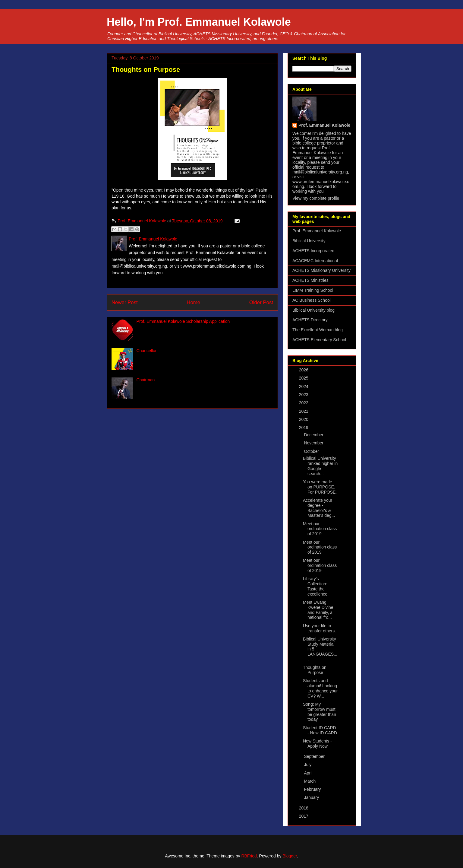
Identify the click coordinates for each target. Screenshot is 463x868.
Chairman (146, 380)
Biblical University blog (313, 310)
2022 (304, 403)
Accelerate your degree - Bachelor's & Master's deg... (319, 508)
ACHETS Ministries (310, 280)
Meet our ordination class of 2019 (320, 529)
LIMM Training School (313, 290)
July (308, 765)
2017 (304, 816)
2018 (304, 808)
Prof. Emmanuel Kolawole (324, 125)
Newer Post (125, 302)
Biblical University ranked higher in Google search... (320, 466)
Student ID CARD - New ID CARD (320, 730)
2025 (304, 378)
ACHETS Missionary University (321, 270)
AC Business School (312, 300)
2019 (304, 428)
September (315, 756)
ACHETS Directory (310, 320)
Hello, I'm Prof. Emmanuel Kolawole (199, 22)
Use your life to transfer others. (319, 628)
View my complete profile (316, 198)
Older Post (261, 302)
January (312, 797)
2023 (304, 395)
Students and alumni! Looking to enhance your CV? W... (320, 688)
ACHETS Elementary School (319, 340)
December (314, 435)
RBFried (249, 856)
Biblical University (309, 241)
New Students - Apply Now (317, 744)
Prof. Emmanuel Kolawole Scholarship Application (183, 321)
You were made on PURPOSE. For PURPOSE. (320, 487)
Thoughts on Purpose (315, 670)
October (312, 451)
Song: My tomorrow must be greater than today (320, 712)
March (310, 781)
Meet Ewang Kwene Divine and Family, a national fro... (318, 610)
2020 (304, 419)
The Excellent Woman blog (318, 330)
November (314, 443)
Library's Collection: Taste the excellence (315, 586)
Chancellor (147, 351)
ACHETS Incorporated (313, 251)
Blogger (290, 856)
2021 (304, 411)
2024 (304, 386)
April (309, 773)
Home (193, 302)
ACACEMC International (315, 261)
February (313, 789)
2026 (304, 370)
